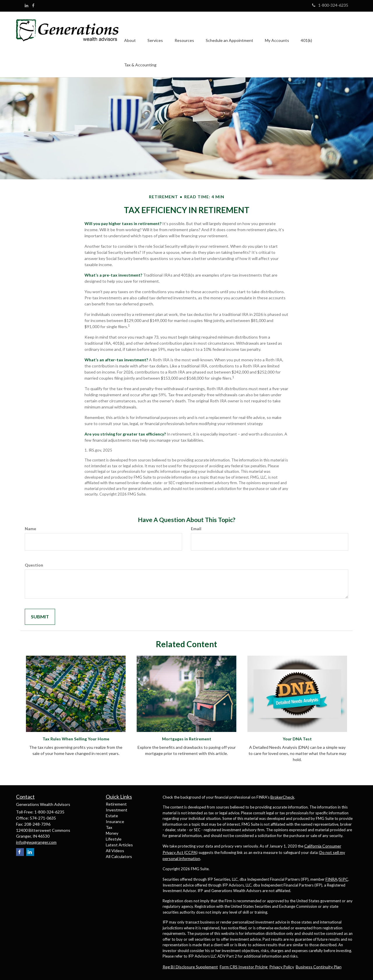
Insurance (115, 821)
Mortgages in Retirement (187, 739)
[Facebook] (33, 6)
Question (34, 565)
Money (112, 833)
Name (30, 529)
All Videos (115, 851)
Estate (112, 816)
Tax (109, 827)
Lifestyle (114, 839)
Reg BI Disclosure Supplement (190, 967)
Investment (117, 810)
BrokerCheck (282, 797)
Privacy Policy (282, 967)
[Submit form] (40, 617)
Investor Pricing (253, 967)
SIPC (344, 879)
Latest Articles (119, 845)
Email (196, 529)
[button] (130, 32)
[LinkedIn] (27, 6)
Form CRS (229, 967)
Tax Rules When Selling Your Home (76, 739)
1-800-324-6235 (330, 5)
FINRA (331, 879)
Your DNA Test (297, 739)
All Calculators (119, 856)
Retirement (116, 804)
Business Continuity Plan (319, 967)
